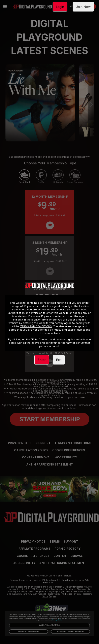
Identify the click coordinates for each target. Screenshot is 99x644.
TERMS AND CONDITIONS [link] (36, 326)
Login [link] (60, 7)
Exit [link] (59, 360)
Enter (42, 360)
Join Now (83, 7)
